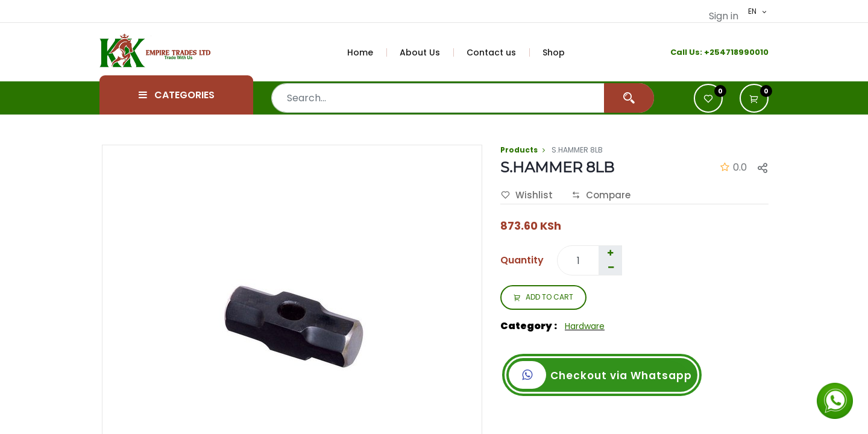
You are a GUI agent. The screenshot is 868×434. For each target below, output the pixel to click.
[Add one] (610, 253)
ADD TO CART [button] (543, 298)
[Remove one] (611, 268)
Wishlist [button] (527, 195)
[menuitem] (367, 52)
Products (519, 150)
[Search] (629, 98)
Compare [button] (601, 195)
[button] (754, 98)
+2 (709, 52)
